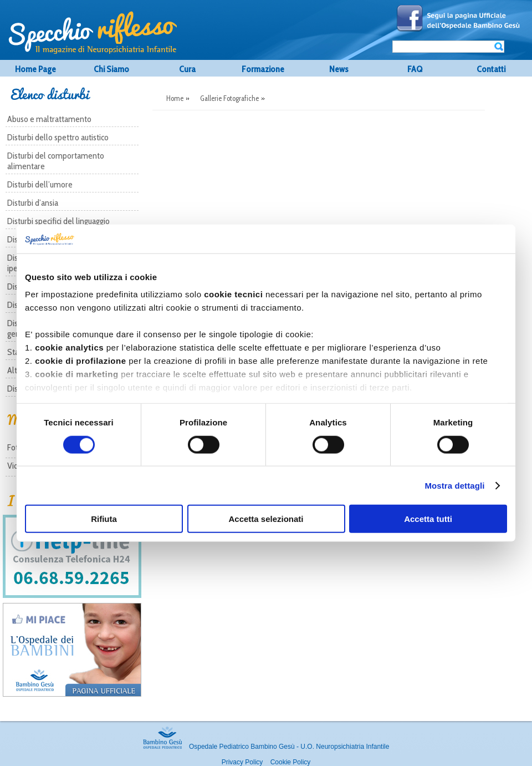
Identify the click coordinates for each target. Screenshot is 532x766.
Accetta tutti (428, 519)
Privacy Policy (242, 762)
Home (175, 98)
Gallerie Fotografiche (229, 98)
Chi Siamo (111, 69)
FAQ (415, 69)
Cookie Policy (291, 762)
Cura (187, 69)
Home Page (35, 69)
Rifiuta (104, 519)
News (339, 69)
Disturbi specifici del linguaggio (58, 221)
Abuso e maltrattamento (49, 119)
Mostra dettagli (454, 485)
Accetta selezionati (266, 519)
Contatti (491, 69)
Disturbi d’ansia (33, 203)
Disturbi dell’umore (40, 184)
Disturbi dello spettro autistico (58, 137)
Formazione (263, 69)
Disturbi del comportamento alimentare (56, 161)
